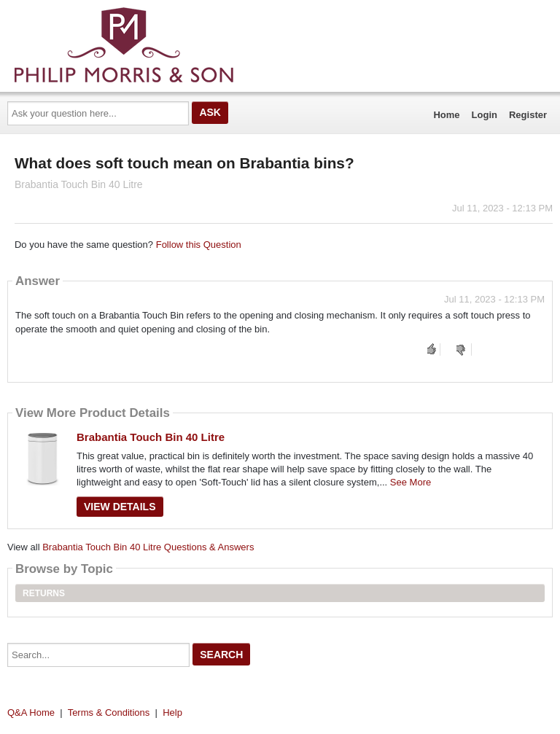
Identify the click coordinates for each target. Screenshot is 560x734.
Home (446, 115)
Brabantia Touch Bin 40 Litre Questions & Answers (148, 547)
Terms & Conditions (109, 712)
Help (172, 712)
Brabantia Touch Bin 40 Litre (151, 437)
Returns (44, 593)
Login (485, 115)
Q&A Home (31, 712)
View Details (120, 507)
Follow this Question (199, 245)
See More (411, 482)
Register (528, 115)
